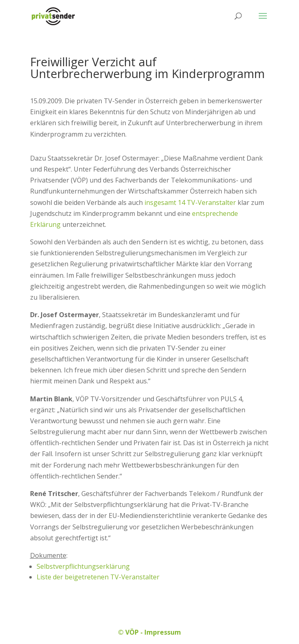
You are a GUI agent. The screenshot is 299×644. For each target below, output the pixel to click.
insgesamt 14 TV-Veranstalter (190, 202)
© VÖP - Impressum (149, 632)
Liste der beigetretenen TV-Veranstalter (98, 577)
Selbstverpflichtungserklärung (83, 566)
